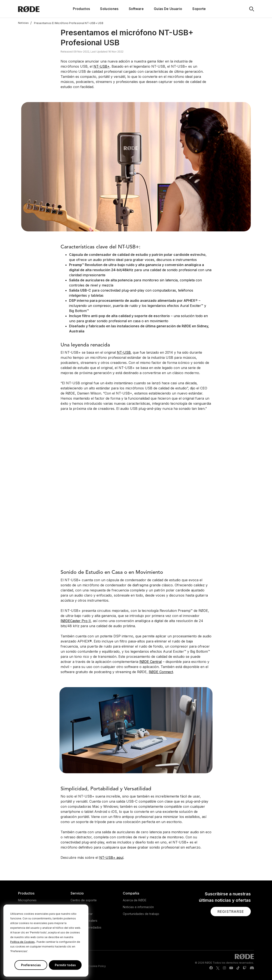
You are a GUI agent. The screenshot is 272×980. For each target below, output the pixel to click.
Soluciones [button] (109, 9)
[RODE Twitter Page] (218, 968)
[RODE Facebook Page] (211, 968)
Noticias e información (138, 907)
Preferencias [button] (31, 965)
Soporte (199, 9)
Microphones (27, 900)
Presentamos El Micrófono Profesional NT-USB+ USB (67, 23)
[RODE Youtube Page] (231, 968)
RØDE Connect (161, 672)
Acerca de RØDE (135, 900)
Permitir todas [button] (65, 965)
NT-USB (124, 352)
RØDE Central (151, 662)
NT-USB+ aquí (111, 857)
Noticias (23, 23)
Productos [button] (81, 9)
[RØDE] (38, 9)
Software (136, 9)
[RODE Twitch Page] (245, 968)
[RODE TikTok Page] (238, 968)
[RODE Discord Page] (252, 968)
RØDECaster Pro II (76, 621)
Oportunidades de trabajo (141, 914)
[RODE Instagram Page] (224, 968)
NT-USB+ (102, 66)
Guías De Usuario (168, 9)
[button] (231, 912)
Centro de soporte (84, 900)
